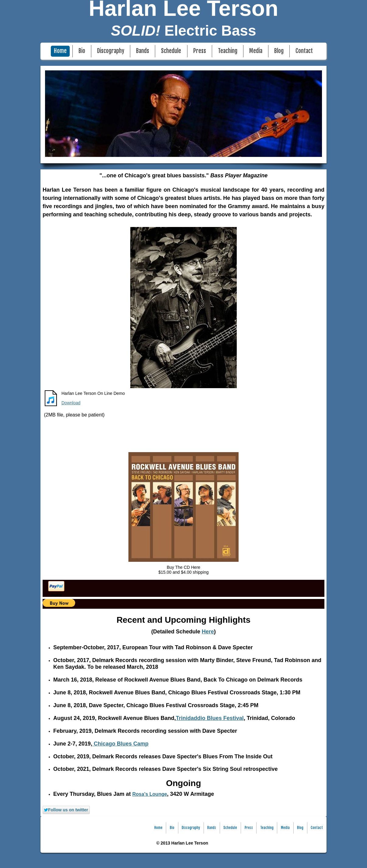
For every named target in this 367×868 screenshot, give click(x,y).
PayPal (56, 595)
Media (256, 51)
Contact (304, 51)
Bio (82, 51)
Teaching (228, 51)
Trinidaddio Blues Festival (210, 718)
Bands (143, 51)
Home (60, 51)
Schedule (171, 51)
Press (200, 51)
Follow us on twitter (66, 810)
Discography (111, 51)
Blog (279, 51)
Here (208, 632)
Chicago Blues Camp (120, 744)
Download (71, 403)
